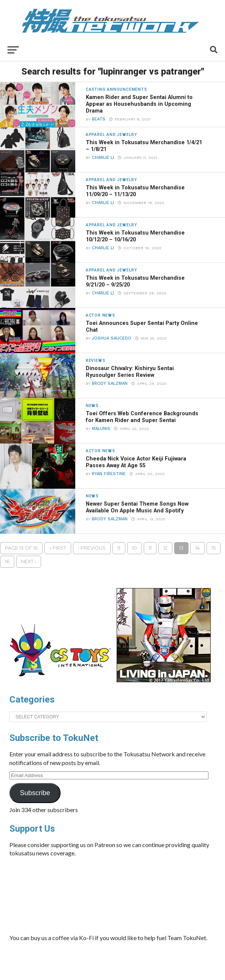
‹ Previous (92, 548)
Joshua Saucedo (112, 338)
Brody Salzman (110, 383)
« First (58, 548)
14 (198, 548)
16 (7, 562)
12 (165, 548)
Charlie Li (103, 158)
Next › (29, 562)
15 (214, 548)
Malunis (101, 429)
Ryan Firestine (109, 474)
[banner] (164, 680)
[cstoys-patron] (63, 680)
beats (99, 119)
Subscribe (35, 793)
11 (150, 548)
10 (135, 548)
